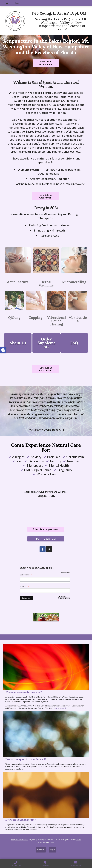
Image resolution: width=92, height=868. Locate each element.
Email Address (26, 575)
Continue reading (59, 708)
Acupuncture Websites (20, 839)
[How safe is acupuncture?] (46, 795)
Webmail (41, 850)
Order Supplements (46, 343)
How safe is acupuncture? (21, 820)
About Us (18, 343)
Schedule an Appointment (46, 63)
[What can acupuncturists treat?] (46, 667)
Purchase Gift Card (46, 539)
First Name (24, 586)
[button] (3, 350)
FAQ (74, 343)
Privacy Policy (49, 842)
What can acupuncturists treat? (24, 692)
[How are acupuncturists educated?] (46, 734)
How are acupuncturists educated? (26, 759)
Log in (53, 850)
